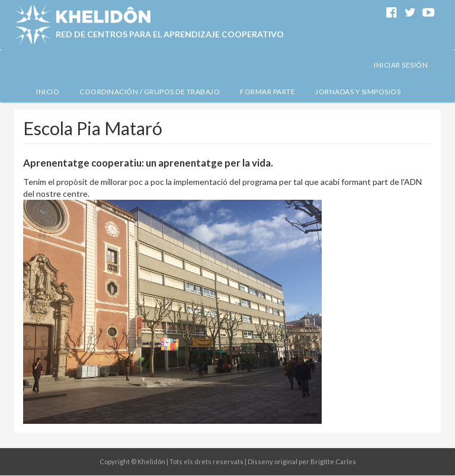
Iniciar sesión (401, 65)
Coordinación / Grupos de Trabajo (150, 92)
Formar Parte (267, 92)
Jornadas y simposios (358, 92)
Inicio (48, 92)
